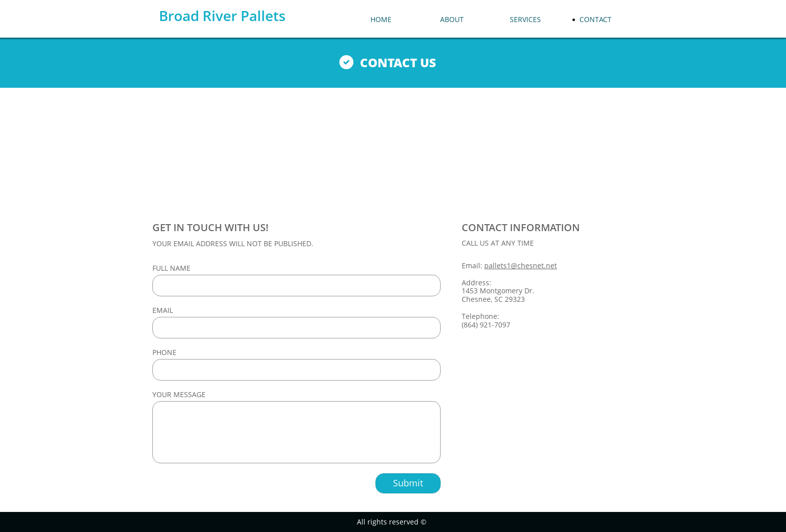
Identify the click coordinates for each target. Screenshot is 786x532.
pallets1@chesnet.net (521, 265)
